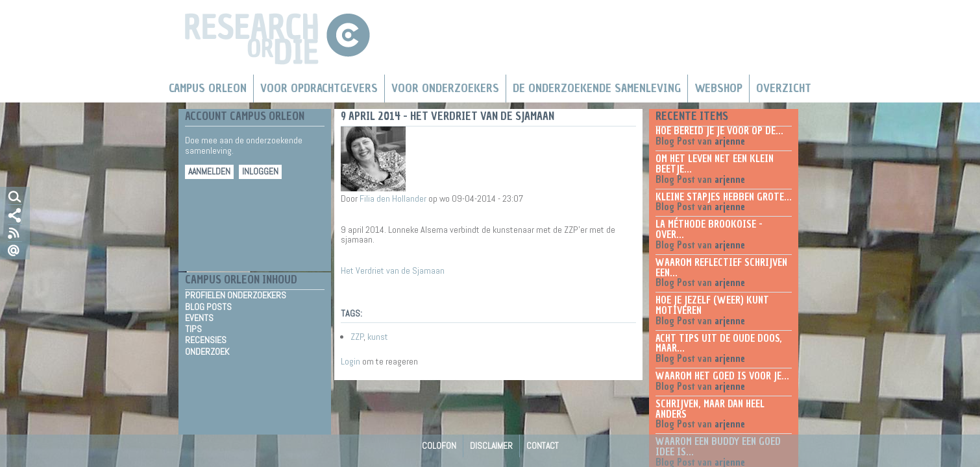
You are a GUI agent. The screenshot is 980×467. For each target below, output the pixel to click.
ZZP (357, 337)
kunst (378, 337)
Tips (193, 329)
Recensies (206, 340)
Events (199, 318)
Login (350, 361)
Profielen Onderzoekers (236, 295)
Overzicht (784, 88)
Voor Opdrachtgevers (319, 88)
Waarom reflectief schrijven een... (721, 268)
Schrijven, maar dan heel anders (710, 409)
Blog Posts (208, 307)
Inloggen (260, 172)
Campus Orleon (208, 88)
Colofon (439, 446)
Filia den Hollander (393, 198)
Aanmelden (209, 172)
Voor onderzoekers (445, 88)
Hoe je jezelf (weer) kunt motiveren (712, 305)
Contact (543, 446)
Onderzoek (207, 352)
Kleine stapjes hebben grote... (724, 197)
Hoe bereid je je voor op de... (719, 131)
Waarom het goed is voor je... (722, 376)
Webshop (718, 88)
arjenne (730, 141)
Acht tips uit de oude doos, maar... (719, 344)
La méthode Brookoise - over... (709, 230)
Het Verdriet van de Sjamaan (393, 270)
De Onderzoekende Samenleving (597, 88)
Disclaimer (491, 446)
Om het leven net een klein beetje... (715, 164)
